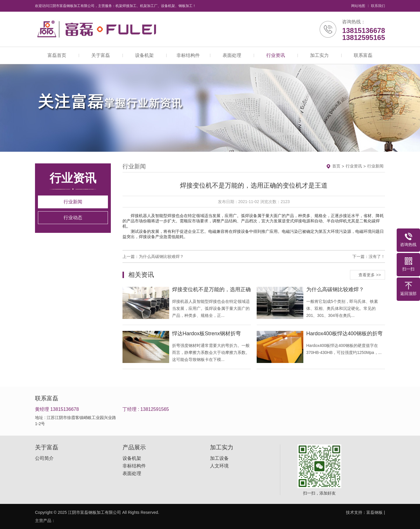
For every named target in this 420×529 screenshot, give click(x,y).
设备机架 (144, 55)
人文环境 (219, 466)
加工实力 (319, 55)
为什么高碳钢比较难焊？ (161, 256)
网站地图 (358, 6)
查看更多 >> (370, 275)
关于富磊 (101, 55)
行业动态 (73, 218)
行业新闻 (73, 202)
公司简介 (44, 458)
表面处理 (232, 55)
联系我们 (378, 6)
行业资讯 (276, 55)
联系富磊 (363, 55)
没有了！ (377, 256)
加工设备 (219, 458)
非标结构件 (188, 55)
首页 (336, 166)
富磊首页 (57, 55)
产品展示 (134, 447)
